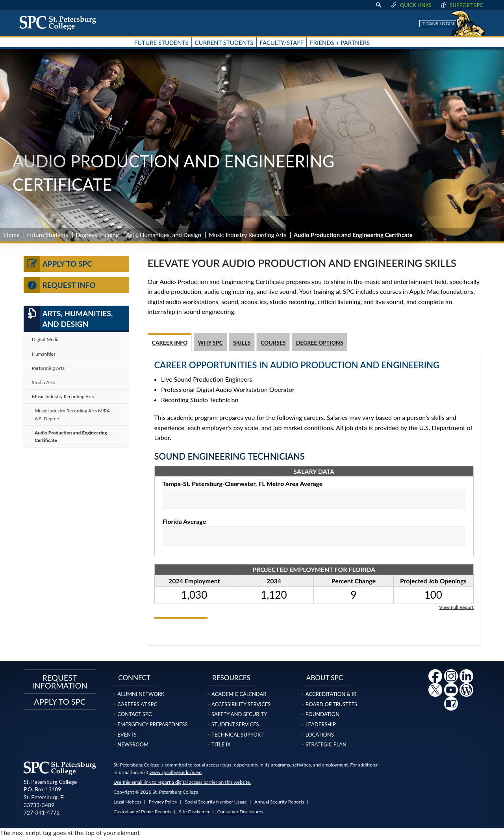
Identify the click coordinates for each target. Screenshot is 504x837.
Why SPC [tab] (210, 342)
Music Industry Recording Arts (248, 235)
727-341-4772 (42, 812)
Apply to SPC (58, 264)
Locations (320, 735)
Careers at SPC (137, 704)
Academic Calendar (239, 694)
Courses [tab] (273, 342)
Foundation (322, 714)
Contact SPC (134, 714)
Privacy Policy (163, 802)
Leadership (321, 724)
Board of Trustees (331, 704)
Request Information (60, 681)
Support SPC (461, 5)
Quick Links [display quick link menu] (411, 5)
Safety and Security (239, 714)
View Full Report (456, 607)
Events (127, 735)
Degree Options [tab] (320, 342)
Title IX (221, 744)
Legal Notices (127, 802)
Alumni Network (141, 694)
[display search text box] (378, 5)
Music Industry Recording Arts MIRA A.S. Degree (72, 414)
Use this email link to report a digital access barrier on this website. (182, 782)
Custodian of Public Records (142, 812)
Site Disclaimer (194, 812)
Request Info (60, 285)
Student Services (235, 724)
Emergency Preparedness (152, 724)
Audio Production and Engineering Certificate (71, 436)
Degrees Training (97, 235)
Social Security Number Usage (216, 802)
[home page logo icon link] (61, 23)
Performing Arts (48, 368)
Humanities (44, 354)
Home (12, 235)
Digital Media (46, 339)
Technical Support (237, 735)
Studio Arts (43, 382)
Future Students (48, 235)
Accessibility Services (241, 704)
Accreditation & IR (331, 694)
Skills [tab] (242, 342)
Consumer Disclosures (240, 812)
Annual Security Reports (279, 802)
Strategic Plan (326, 744)
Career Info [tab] (170, 342)
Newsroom (133, 744)
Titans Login (438, 23)
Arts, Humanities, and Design (164, 235)
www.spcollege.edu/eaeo (175, 772)
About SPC (325, 678)
